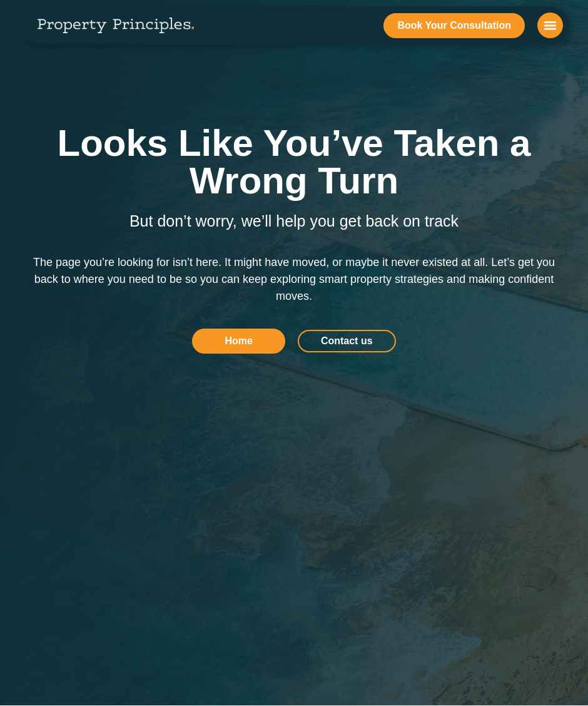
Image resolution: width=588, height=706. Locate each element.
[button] (550, 25)
